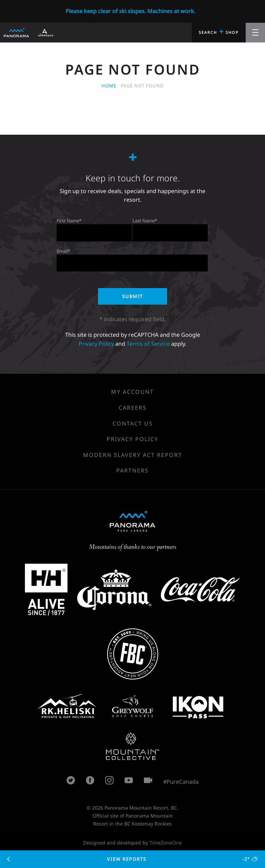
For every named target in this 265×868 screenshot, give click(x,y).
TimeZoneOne (166, 843)
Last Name (144, 221)
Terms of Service (148, 344)
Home (109, 86)
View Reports (133, 859)
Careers (133, 408)
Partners (132, 470)
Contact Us (133, 423)
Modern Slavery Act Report (133, 455)
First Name (68, 221)
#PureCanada (181, 782)
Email (62, 251)
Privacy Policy (96, 344)
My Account (132, 392)
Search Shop (219, 31)
